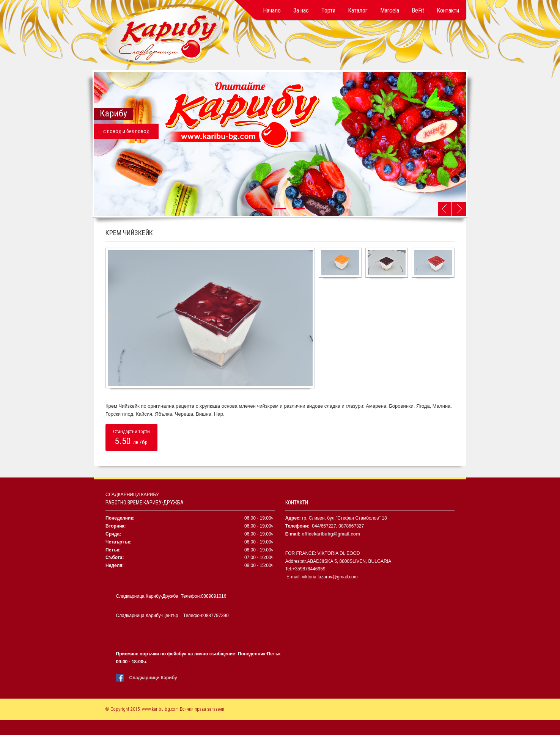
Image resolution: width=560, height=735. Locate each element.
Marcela (390, 10)
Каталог (358, 10)
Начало (272, 10)
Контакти (448, 10)
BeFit (418, 10)
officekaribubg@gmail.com (331, 534)
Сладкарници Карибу (153, 678)
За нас (301, 10)
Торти (328, 10)
